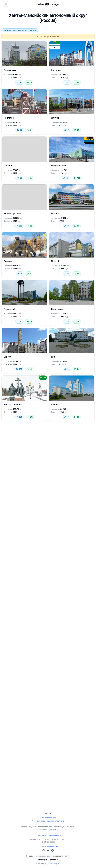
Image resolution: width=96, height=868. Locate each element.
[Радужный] (24, 293)
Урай (54, 357)
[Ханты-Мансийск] (24, 388)
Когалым (56, 70)
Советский (57, 309)
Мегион (8, 166)
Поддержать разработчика (48, 846)
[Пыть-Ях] (72, 245)
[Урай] (72, 340)
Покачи (8, 261)
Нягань (55, 213)
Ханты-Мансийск (13, 405)
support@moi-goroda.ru (48, 860)
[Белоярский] (24, 54)
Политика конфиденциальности (48, 835)
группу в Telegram (53, 864)
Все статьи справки (48, 817)
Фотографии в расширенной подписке (48, 821)
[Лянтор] (72, 102)
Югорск (55, 405)
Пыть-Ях (56, 261)
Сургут (7, 357)
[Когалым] (72, 54)
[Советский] (72, 293)
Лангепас (9, 118)
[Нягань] (72, 197)
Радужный (9, 309)
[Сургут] (24, 340)
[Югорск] (72, 388)
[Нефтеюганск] (72, 149)
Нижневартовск (12, 213)
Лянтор (55, 118)
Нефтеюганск (58, 166)
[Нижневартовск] (24, 197)
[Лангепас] (24, 102)
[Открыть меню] (6, 4)
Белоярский (10, 70)
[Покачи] (24, 245)
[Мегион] (24, 149)
